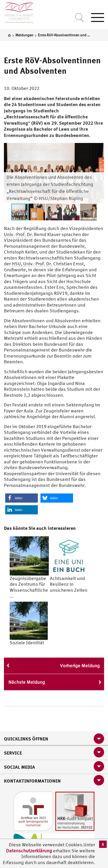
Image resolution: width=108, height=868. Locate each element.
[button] (99, 148)
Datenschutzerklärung (29, 851)
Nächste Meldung (27, 682)
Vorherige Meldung (80, 666)
